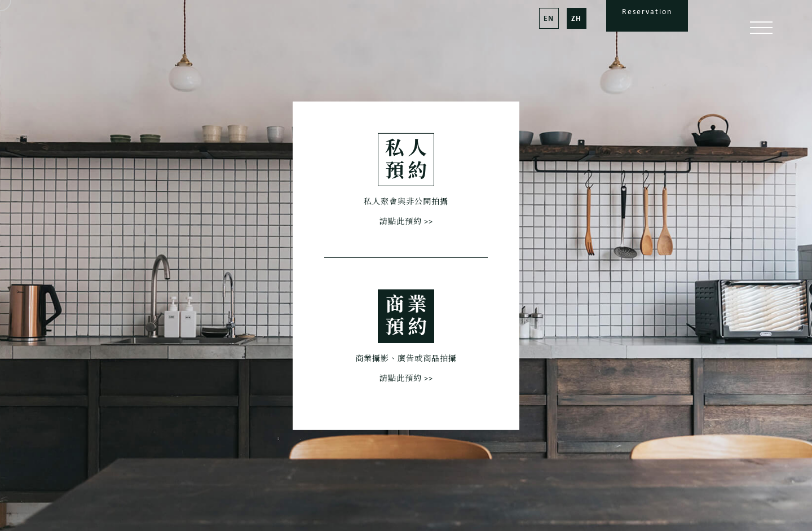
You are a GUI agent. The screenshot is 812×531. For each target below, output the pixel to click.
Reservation (647, 12)
